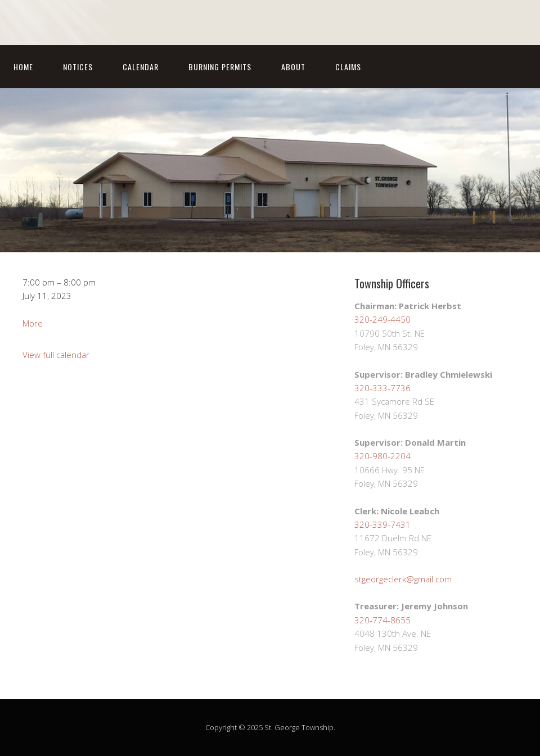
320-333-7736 (382, 388)
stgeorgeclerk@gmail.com (403, 579)
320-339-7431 (382, 524)
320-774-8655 (382, 620)
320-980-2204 (382, 456)
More (33, 323)
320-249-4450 (382, 319)
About (293, 67)
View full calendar (56, 355)
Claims (348, 67)
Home (23, 67)
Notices (78, 67)
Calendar (141, 67)
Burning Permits (220, 67)
